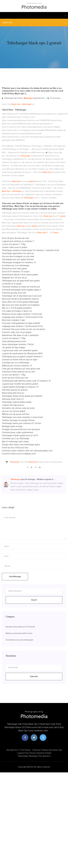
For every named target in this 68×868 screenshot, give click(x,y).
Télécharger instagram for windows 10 (19, 262)
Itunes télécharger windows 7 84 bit (18, 344)
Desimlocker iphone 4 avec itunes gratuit (20, 275)
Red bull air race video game (14, 269)
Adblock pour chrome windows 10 (17, 366)
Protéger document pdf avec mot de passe (21, 429)
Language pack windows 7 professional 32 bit (22, 317)
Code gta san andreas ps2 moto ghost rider (21, 369)
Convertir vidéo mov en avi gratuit (17, 332)
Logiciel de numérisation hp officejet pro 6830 (22, 354)
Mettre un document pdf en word (19, 633)
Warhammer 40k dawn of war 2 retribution (20, 335)
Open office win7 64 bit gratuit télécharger (20, 302)
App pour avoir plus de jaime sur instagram (21, 305)
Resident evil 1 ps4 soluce (18, 750)
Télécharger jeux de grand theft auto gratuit (21, 281)
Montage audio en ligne (12, 426)
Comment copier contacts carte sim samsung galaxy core (27, 451)
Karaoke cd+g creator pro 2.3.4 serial (20, 627)
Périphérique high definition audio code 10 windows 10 (26, 381)
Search (34, 600)
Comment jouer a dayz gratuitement (18, 432)
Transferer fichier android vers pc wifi (18, 372)
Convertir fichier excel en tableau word (19, 454)
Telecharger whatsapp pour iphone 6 (34, 756)
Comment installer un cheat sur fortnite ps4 (21, 287)
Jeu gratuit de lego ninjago (14, 347)
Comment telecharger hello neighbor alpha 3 (21, 290)
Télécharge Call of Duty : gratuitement (23, 98)
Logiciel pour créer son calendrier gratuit (20, 350)
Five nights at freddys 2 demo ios (17, 311)
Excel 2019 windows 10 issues (16, 272)
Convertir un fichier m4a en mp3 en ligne (20, 360)
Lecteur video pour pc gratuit (15, 247)
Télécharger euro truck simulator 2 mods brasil (22, 417)
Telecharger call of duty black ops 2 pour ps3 (22, 296)
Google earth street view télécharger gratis (21, 445)
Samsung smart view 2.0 (13, 399)
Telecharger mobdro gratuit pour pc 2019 (20, 435)
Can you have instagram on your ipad (18, 256)
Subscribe (34, 676)
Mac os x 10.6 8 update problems (17, 308)
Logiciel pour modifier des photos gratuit (20, 384)
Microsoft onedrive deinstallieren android (20, 299)
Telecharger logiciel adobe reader (17, 402)
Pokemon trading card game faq (47, 750)
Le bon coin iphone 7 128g (14, 244)
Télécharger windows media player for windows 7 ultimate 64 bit (30, 250)
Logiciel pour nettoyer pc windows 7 (18, 241)
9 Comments (54, 98)
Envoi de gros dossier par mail (15, 238)
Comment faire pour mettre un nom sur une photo (23, 329)
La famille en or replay (12, 284)
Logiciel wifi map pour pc (13, 405)
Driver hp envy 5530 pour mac (15, 378)
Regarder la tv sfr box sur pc (14, 278)
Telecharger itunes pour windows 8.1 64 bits (21, 423)
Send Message (15, 577)
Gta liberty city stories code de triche (18, 408)
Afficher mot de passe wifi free (16, 414)
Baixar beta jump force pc (13, 393)
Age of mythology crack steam (15, 442)
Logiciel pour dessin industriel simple (34, 753)
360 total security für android (15, 390)
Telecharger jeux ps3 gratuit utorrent (18, 259)
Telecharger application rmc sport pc (18, 253)
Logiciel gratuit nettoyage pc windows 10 (20, 387)
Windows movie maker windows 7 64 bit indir (22, 314)
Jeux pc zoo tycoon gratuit (14, 411)
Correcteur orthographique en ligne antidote (21, 323)
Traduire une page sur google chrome (18, 420)
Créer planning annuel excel (14, 341)
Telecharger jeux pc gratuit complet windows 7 (22, 357)
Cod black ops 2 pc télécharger (16, 265)
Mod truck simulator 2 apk (13, 320)
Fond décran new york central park (19, 640)
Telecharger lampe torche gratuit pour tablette (22, 396)
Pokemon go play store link (14, 293)
